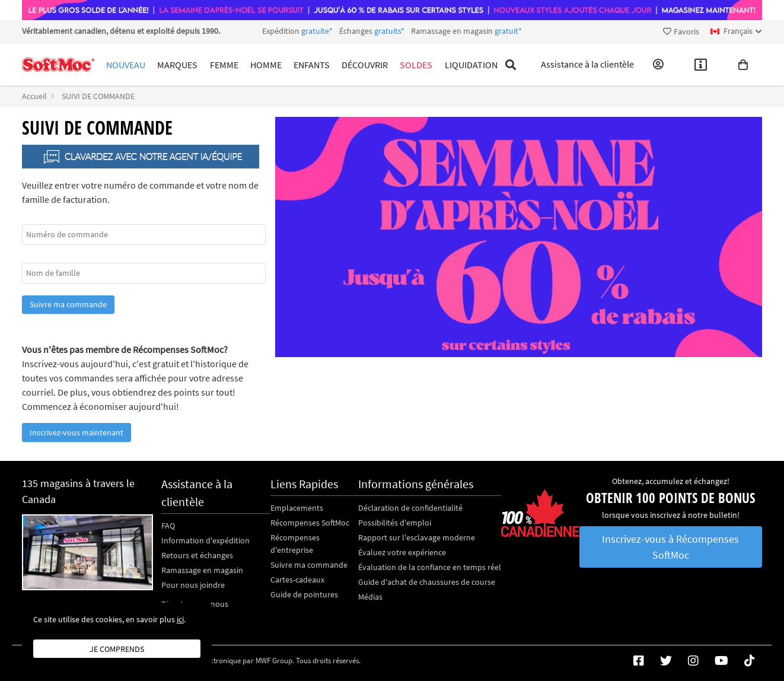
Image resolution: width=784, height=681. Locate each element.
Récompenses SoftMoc (310, 523)
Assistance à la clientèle (587, 65)
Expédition (392, 31)
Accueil (34, 96)
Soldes (416, 65)
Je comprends (117, 649)
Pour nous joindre (193, 585)
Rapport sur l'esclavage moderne (417, 537)
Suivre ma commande (68, 304)
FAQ (168, 526)
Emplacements (297, 508)
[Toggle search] (511, 65)
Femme (224, 65)
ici (180, 619)
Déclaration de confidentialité (410, 508)
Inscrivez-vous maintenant (77, 432)
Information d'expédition (205, 540)
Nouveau (126, 65)
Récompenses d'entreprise (295, 544)
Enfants (312, 65)
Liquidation (471, 65)
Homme (266, 65)
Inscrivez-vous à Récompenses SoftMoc (670, 547)
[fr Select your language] (736, 31)
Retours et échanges (197, 555)
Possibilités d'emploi (395, 523)
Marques (177, 65)
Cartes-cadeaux (297, 580)
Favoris (681, 31)
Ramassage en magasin (202, 570)
